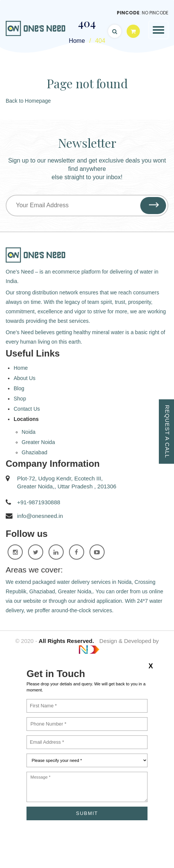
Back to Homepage (28, 101)
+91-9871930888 (39, 502)
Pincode (128, 13)
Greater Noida (38, 442)
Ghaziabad (34, 452)
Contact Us (27, 409)
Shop (20, 399)
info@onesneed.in (40, 516)
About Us (25, 378)
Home (21, 368)
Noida (29, 432)
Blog (19, 388)
